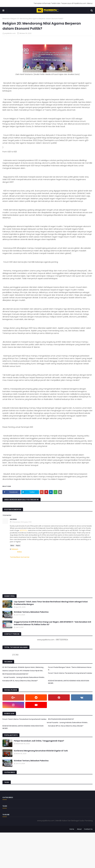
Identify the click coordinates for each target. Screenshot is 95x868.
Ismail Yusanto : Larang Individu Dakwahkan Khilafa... (24, 677)
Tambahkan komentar (20, 557)
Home (72, 829)
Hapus (18, 546)
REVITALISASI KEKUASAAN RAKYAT (15, 674)
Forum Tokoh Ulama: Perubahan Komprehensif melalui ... (70, 674)
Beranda (6, 19)
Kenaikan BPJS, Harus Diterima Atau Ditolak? (20, 681)
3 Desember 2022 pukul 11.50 (22, 522)
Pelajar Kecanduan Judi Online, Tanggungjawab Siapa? (39, 741)
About (79, 829)
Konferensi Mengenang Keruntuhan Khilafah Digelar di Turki (41, 751)
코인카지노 (24, 530)
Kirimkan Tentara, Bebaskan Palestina (31, 612)
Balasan (15, 549)
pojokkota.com (10, 33)
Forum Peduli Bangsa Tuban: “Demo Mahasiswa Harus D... (70, 668)
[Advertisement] (47, 850)
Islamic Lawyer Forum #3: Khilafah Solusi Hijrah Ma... (23, 671)
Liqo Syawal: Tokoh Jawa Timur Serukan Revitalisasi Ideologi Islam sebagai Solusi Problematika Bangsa (51, 603)
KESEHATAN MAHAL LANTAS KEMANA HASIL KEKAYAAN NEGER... (69, 682)
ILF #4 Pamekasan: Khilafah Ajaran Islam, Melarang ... (24, 667)
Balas (12, 546)
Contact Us (88, 829)
